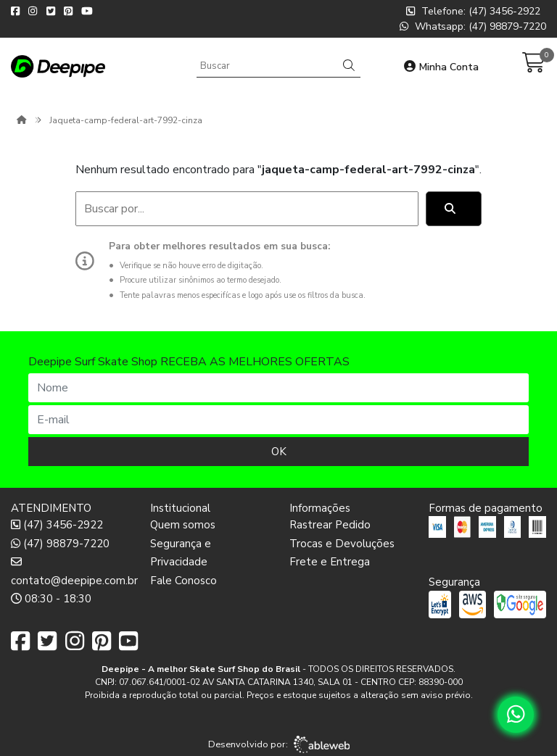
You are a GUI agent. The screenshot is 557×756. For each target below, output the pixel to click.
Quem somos (183, 525)
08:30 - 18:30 (51, 599)
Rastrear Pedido (330, 525)
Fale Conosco (183, 581)
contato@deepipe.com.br (70, 571)
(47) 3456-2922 (57, 525)
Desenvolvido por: (279, 744)
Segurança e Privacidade (181, 553)
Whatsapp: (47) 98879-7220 (473, 26)
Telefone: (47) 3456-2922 (473, 11)
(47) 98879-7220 (60, 544)
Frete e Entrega (330, 562)
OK (279, 452)
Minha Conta (441, 67)
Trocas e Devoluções (342, 544)
